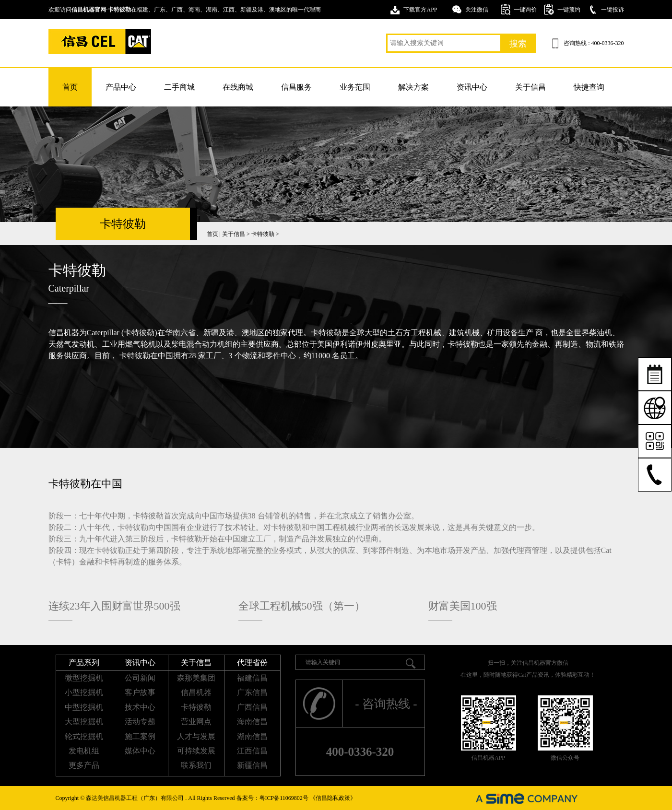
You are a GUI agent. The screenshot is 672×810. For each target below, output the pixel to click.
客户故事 (140, 692)
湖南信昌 (252, 736)
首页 (70, 87)
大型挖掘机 (84, 722)
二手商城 (179, 87)
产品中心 (121, 87)
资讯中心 (472, 87)
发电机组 (84, 751)
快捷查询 (589, 87)
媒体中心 (140, 751)
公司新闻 (140, 678)
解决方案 (413, 87)
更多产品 (84, 765)
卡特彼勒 (263, 234)
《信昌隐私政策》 (333, 798)
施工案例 (140, 736)
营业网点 (196, 722)
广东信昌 (252, 692)
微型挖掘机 (84, 678)
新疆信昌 (252, 765)
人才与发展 (196, 736)
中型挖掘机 (84, 707)
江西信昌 (252, 751)
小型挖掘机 (84, 692)
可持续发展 (196, 751)
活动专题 (140, 722)
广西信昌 (252, 707)
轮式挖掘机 (84, 736)
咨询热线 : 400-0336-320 (594, 43)
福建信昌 (252, 678)
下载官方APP (420, 10)
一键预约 (569, 10)
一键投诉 (613, 10)
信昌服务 (296, 87)
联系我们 (196, 765)
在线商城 (238, 87)
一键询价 (525, 10)
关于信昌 (531, 87)
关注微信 (477, 10)
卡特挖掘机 (100, 41)
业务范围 (355, 87)
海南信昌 (252, 722)
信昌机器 (196, 692)
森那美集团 (196, 678)
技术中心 (140, 707)
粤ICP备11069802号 (284, 798)
